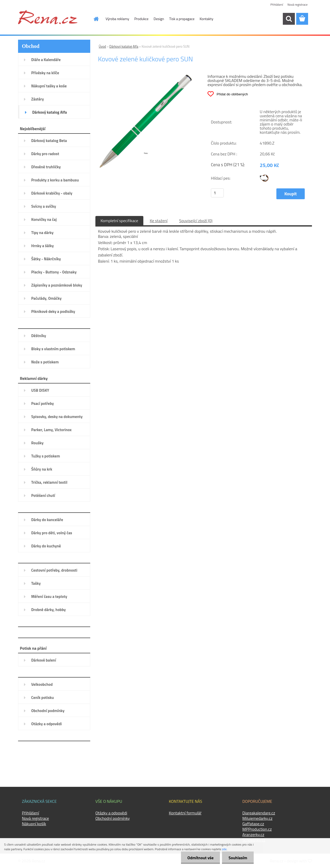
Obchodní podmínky (113, 818)
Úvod (102, 46)
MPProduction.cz (257, 829)
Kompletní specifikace (119, 221)
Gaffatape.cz (253, 824)
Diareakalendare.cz (259, 813)
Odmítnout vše (201, 858)
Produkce (141, 19)
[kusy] (217, 193)
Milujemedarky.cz (257, 818)
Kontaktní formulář (185, 813)
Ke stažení (159, 221)
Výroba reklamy (117, 19)
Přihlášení (277, 5)
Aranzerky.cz (253, 834)
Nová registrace (298, 5)
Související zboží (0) (196, 221)
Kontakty (206, 19)
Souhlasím (238, 858)
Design (159, 19)
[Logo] (48, 17)
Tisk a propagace (182, 19)
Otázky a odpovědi (111, 813)
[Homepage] (93, 19)
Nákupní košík (34, 824)
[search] (289, 19)
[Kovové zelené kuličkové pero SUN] (146, 76)
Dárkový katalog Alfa (124, 46)
